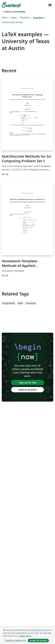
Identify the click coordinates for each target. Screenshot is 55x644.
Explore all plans (28, 390)
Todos (13, 18)
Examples (38, 18)
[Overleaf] (11, 5)
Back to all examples (14, 12)
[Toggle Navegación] (50, 5)
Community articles (12, 22)
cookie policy (25, 636)
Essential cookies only (15, 640)
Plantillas (25, 18)
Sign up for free (28, 383)
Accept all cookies (38, 640)
